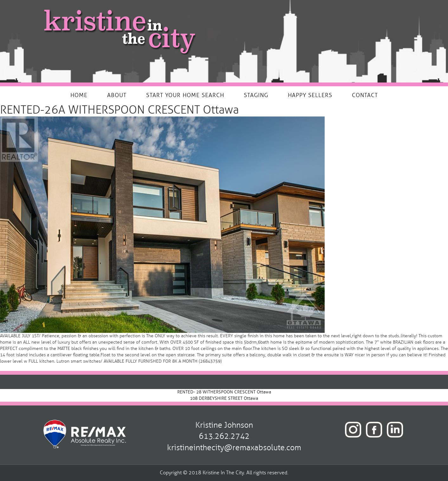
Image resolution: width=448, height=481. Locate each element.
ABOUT (117, 95)
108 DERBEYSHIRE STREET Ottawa (224, 398)
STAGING (256, 95)
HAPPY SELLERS (310, 95)
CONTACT (365, 95)
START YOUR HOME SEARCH (185, 95)
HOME (79, 95)
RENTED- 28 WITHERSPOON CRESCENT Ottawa (224, 392)
